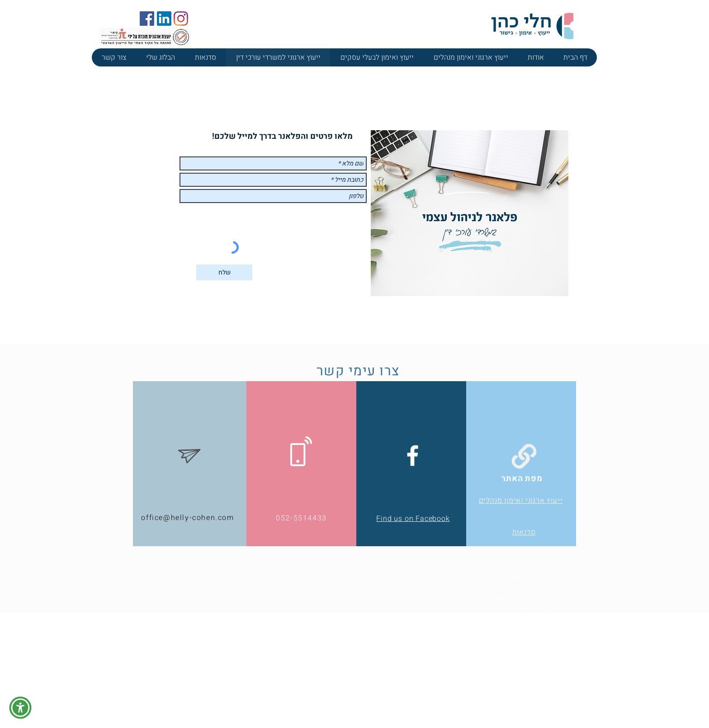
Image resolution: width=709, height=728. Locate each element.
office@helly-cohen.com (187, 518)
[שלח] (224, 272)
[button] (20, 708)
